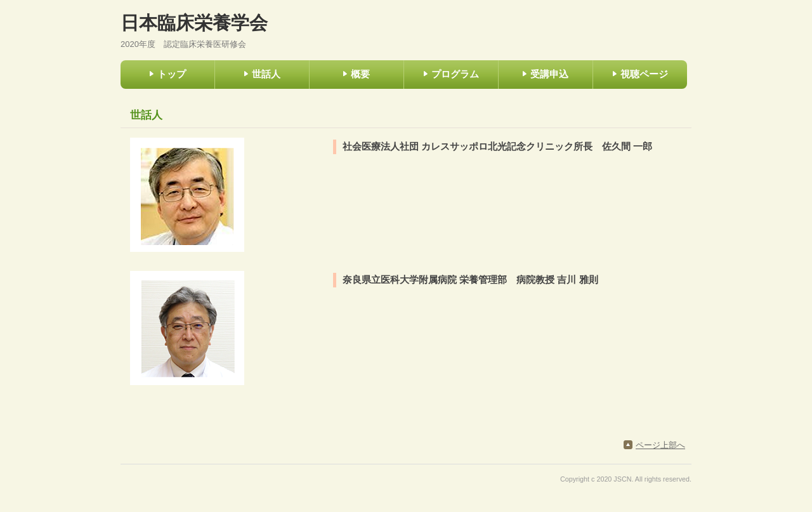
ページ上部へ (660, 445)
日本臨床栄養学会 (194, 23)
